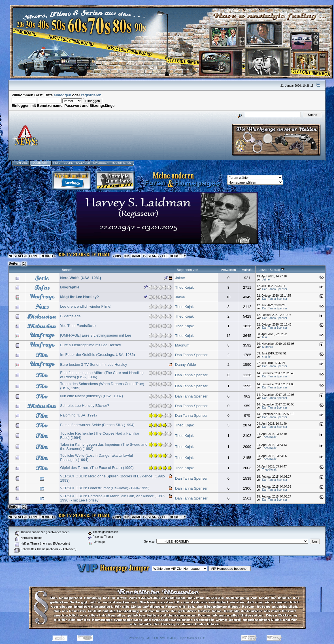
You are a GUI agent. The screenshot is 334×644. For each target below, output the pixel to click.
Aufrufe (247, 270)
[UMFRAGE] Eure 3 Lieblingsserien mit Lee (96, 335)
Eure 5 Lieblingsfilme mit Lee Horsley (91, 345)
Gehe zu (149, 542)
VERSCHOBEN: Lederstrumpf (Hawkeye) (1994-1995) (105, 488)
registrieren (92, 95)
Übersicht (40, 163)
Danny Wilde (186, 364)
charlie (266, 357)
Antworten (228, 270)
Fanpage (22, 163)
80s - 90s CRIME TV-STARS (137, 256)
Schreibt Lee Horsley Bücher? (85, 406)
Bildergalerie (70, 316)
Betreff (67, 270)
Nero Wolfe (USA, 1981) (80, 278)
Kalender (83, 163)
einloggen (62, 95)
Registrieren (122, 163)
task (265, 337)
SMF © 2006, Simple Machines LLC (183, 638)
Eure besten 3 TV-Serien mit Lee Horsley (93, 364)
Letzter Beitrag (271, 270)
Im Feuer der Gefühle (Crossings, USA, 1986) (97, 355)
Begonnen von (188, 270)
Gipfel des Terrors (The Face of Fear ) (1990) (97, 468)
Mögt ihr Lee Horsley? (79, 297)
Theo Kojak (184, 287)
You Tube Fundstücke (78, 326)
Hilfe (57, 163)
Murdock (267, 347)
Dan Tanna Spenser (275, 289)
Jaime (180, 278)
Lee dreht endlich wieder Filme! (86, 306)
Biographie (70, 287)
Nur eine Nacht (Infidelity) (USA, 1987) (92, 396)
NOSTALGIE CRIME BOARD (31, 256)
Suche (68, 163)
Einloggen (101, 163)
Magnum (182, 345)
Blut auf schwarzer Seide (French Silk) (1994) (97, 425)
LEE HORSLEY (174, 256)
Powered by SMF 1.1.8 (143, 638)
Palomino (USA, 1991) (78, 415)
